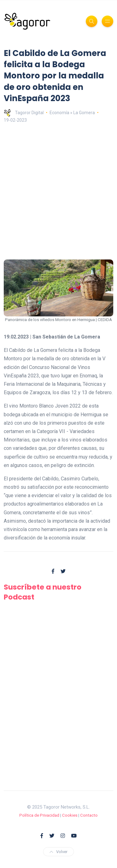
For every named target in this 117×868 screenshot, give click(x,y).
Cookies (70, 815)
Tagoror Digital (24, 113)
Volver (58, 852)
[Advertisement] (58, 192)
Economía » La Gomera (72, 113)
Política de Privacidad (39, 815)
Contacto (89, 815)
